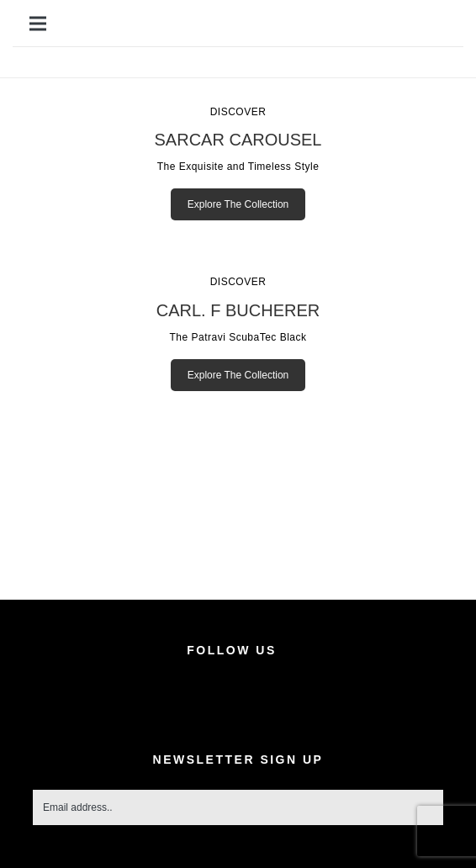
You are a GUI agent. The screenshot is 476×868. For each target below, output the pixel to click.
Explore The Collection (238, 204)
